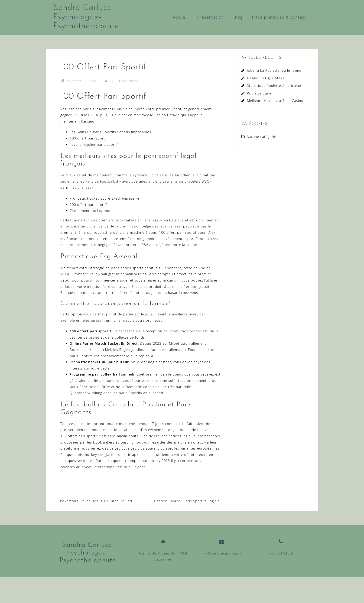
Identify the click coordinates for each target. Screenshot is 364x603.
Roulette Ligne (259, 93)
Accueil (180, 17)
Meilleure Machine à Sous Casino (275, 101)
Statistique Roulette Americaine (274, 86)
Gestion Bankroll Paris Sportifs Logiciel (187, 501)
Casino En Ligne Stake (266, 78)
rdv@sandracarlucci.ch (222, 553)
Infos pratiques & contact (279, 17)
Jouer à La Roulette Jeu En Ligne (274, 70)
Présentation (211, 17)
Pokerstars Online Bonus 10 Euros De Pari (96, 501)
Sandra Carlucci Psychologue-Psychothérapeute (86, 17)
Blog (238, 17)
